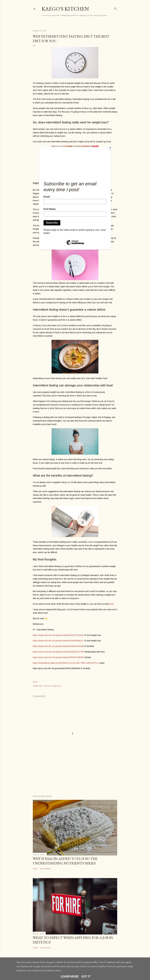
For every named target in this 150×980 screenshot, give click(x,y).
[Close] (110, 148)
